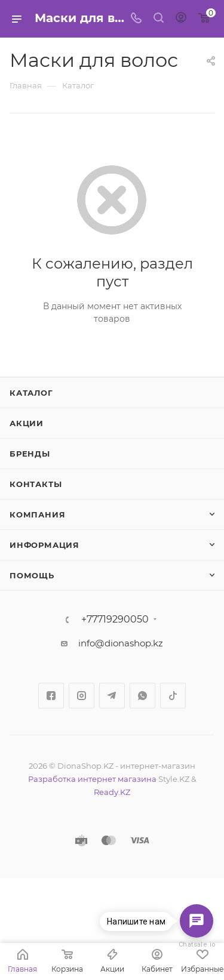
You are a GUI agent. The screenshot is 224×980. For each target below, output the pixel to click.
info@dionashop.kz (121, 643)
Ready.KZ (112, 792)
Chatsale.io (197, 944)
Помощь (32, 575)
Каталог (31, 393)
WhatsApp (142, 696)
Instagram (82, 696)
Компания (37, 514)
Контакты (36, 484)
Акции (27, 423)
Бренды (30, 454)
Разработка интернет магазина (92, 779)
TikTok (173, 696)
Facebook (51, 696)
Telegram (112, 696)
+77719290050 (115, 620)
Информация (45, 545)
